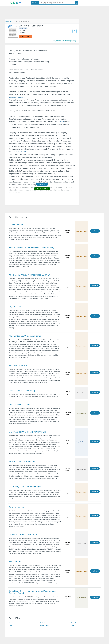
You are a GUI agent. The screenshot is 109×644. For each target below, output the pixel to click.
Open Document (25, 36)
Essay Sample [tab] (56, 41)
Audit (72, 626)
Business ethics (44, 626)
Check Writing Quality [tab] (69, 41)
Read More (95, 231)
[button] (7, 3)
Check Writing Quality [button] (42, 189)
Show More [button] (42, 184)
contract (61, 122)
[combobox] (35, 3)
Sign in (102, 3)
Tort (10, 623)
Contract (42, 623)
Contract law (74, 623)
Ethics (11, 626)
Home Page (9, 21)
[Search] (77, 3)
